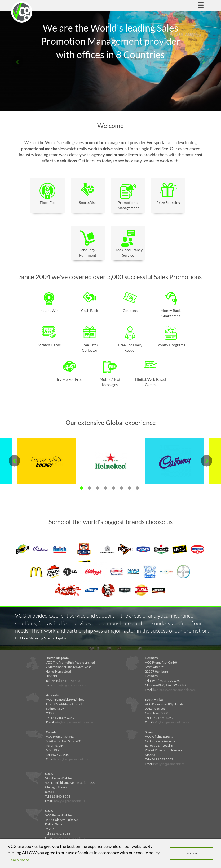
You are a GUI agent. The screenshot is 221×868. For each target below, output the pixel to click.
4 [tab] (105, 488)
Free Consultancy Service (128, 244)
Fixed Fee (48, 194)
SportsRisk (88, 194)
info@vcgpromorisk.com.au (74, 722)
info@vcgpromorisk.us (69, 801)
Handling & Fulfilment (88, 244)
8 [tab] (137, 488)
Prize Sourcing (168, 194)
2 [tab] (90, 488)
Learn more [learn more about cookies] (19, 860)
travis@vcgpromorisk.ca (71, 759)
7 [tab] (129, 488)
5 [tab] (113, 488)
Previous (18, 62)
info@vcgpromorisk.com (71, 685)
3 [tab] (98, 488)
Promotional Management (128, 196)
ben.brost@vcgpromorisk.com (174, 690)
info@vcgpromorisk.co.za (171, 722)
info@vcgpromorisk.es (169, 764)
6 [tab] (121, 488)
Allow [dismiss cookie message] (192, 853)
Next (203, 62)
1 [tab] (82, 488)
